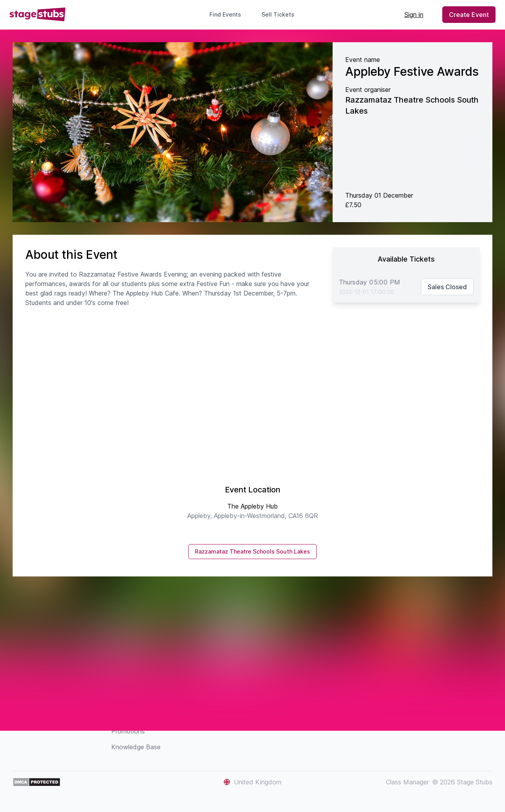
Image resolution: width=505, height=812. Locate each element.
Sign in (414, 15)
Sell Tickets (281, 14)
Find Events (225, 14)
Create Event (469, 15)
